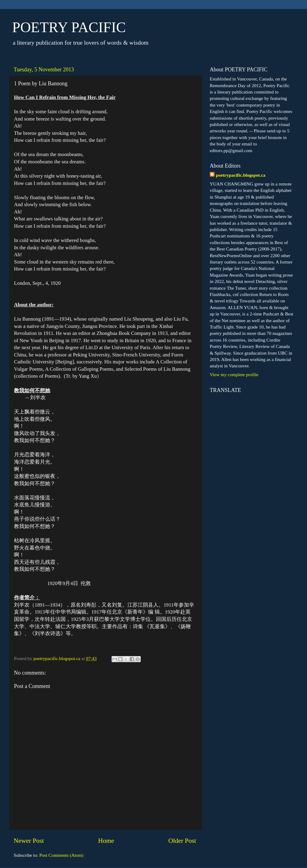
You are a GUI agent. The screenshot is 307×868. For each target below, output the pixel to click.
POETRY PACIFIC (69, 27)
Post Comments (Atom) (61, 855)
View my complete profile (234, 374)
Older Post (182, 841)
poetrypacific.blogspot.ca (241, 175)
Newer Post (29, 841)
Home (106, 841)
